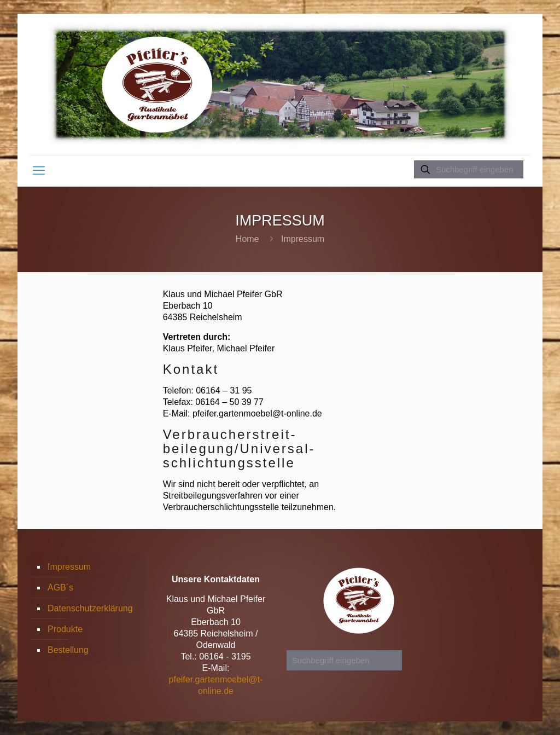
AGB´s (60, 588)
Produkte (65, 629)
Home (247, 239)
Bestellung (68, 650)
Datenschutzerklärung (90, 608)
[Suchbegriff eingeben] (469, 169)
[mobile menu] (39, 171)
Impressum (69, 567)
